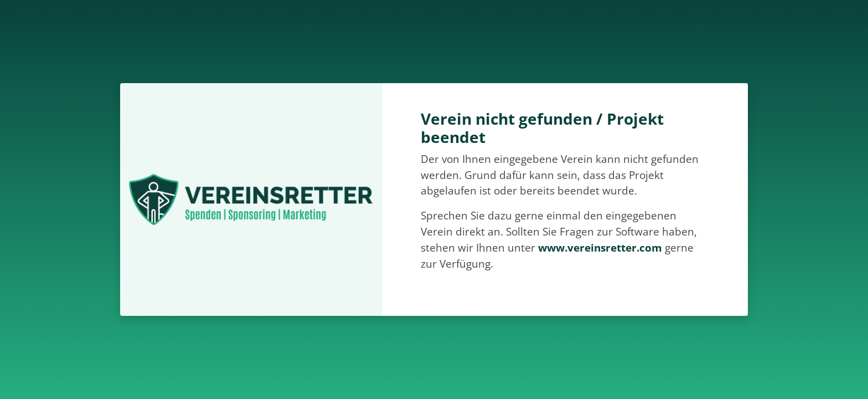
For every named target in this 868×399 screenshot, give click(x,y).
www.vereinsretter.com (600, 247)
